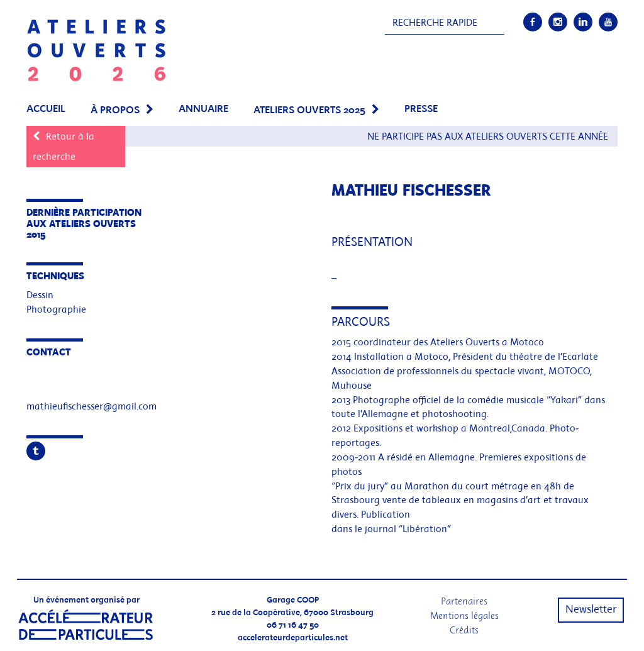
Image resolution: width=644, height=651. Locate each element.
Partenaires (464, 601)
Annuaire (203, 109)
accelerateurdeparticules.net (293, 638)
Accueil (46, 109)
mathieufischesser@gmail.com (92, 407)
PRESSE (421, 109)
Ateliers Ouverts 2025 (309, 110)
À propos (115, 110)
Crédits (464, 630)
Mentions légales (464, 615)
